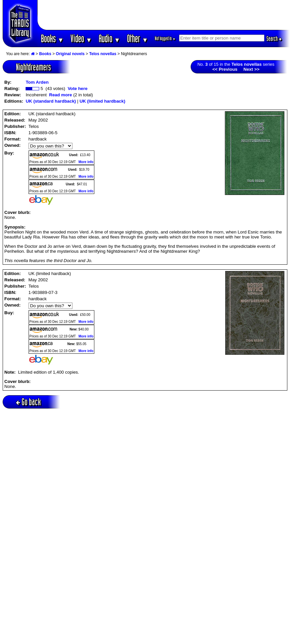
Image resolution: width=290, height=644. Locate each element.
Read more (61, 95)
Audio (109, 38)
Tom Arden (37, 82)
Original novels (70, 54)
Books (52, 38)
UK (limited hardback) (102, 101)
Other (138, 38)
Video (81, 38)
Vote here (78, 89)
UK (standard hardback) (51, 101)
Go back (28, 402)
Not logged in (165, 38)
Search (274, 39)
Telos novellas (103, 54)
